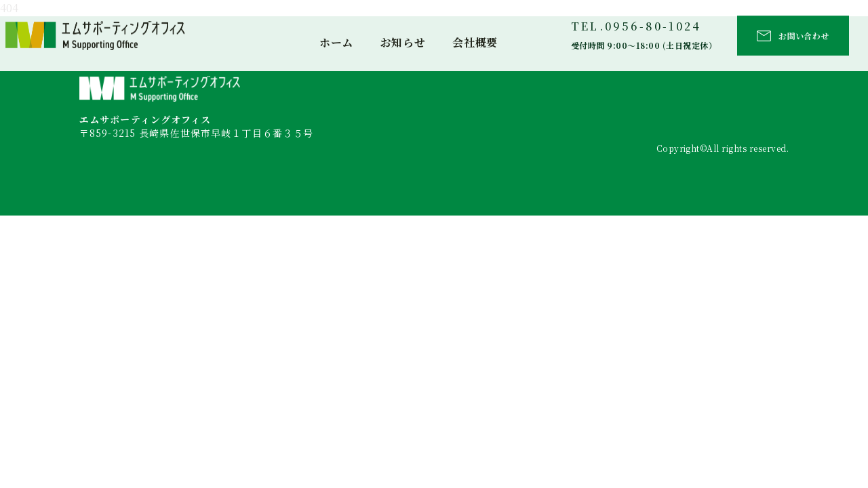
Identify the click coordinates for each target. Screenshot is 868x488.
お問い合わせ (804, 36)
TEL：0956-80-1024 (129, 163)
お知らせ (403, 42)
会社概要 (475, 42)
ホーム (336, 42)
